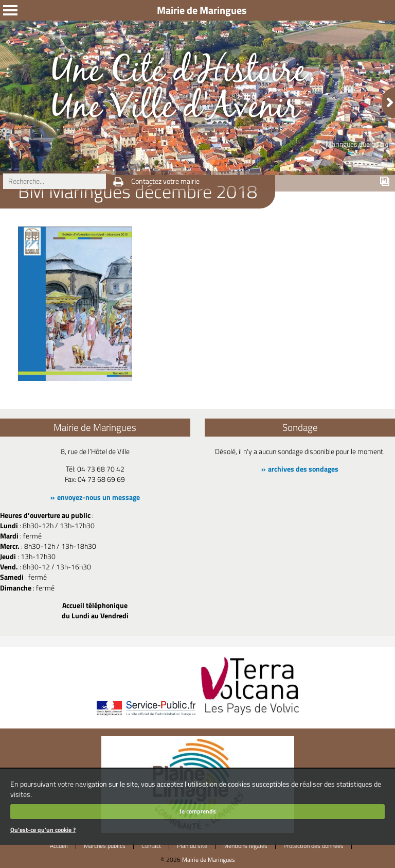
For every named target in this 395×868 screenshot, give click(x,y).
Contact (151, 846)
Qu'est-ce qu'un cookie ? (43, 830)
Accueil (59, 846)
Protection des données (313, 846)
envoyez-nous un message (98, 497)
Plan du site (192, 846)
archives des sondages (303, 469)
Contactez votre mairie (165, 181)
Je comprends (198, 811)
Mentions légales (245, 846)
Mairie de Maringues (209, 860)
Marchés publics (105, 846)
